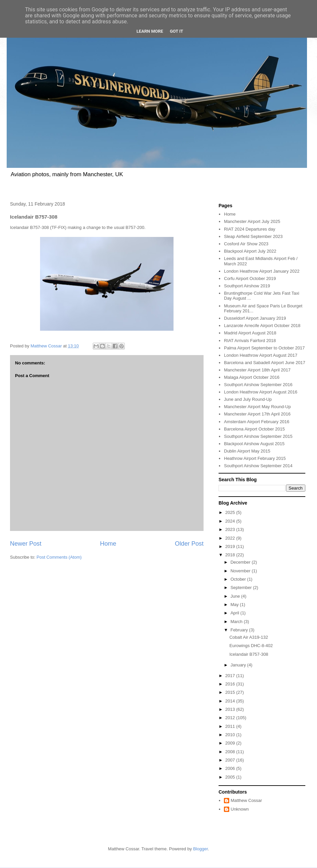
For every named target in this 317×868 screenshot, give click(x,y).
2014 (231, 701)
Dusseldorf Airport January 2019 (255, 318)
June (236, 596)
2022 (231, 538)
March (237, 622)
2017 (231, 676)
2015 (231, 692)
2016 (231, 684)
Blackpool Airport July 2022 (250, 251)
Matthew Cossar (246, 800)
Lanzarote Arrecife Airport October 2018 (262, 326)
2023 (231, 529)
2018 (231, 555)
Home (108, 544)
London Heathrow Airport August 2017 (261, 355)
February (240, 630)
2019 (231, 546)
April (236, 613)
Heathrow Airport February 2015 (255, 458)
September (242, 588)
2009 (231, 743)
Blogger (201, 849)
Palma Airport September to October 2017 (264, 348)
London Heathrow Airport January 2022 (262, 271)
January (239, 665)
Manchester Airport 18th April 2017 (257, 370)
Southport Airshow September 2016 (258, 385)
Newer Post (26, 544)
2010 (231, 735)
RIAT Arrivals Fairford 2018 (250, 341)
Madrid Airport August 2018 (250, 333)
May (235, 605)
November (241, 571)
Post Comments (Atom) (59, 557)
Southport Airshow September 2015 (258, 436)
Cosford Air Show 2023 (246, 244)
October (239, 579)
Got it (177, 31)
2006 (231, 768)
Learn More (150, 31)
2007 (231, 760)
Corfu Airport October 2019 (250, 278)
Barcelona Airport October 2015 (254, 429)
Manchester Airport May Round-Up (257, 407)
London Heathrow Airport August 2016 (261, 392)
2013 (231, 709)
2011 (231, 726)
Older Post (189, 544)
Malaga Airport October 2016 (252, 377)
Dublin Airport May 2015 (247, 451)
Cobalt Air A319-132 (249, 637)
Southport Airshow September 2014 (258, 466)
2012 (231, 718)
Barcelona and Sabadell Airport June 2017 (265, 363)
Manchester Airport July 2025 (252, 221)
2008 (231, 752)
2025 (231, 512)
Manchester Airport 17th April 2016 (257, 414)
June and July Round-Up (248, 399)
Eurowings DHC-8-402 (251, 646)
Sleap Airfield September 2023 (253, 236)
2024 (231, 521)
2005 (231, 777)
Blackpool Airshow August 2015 (254, 444)
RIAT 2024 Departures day (249, 229)
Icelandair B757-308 (249, 654)
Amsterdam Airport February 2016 (257, 422)
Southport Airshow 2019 (247, 286)
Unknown (240, 809)
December (241, 562)
